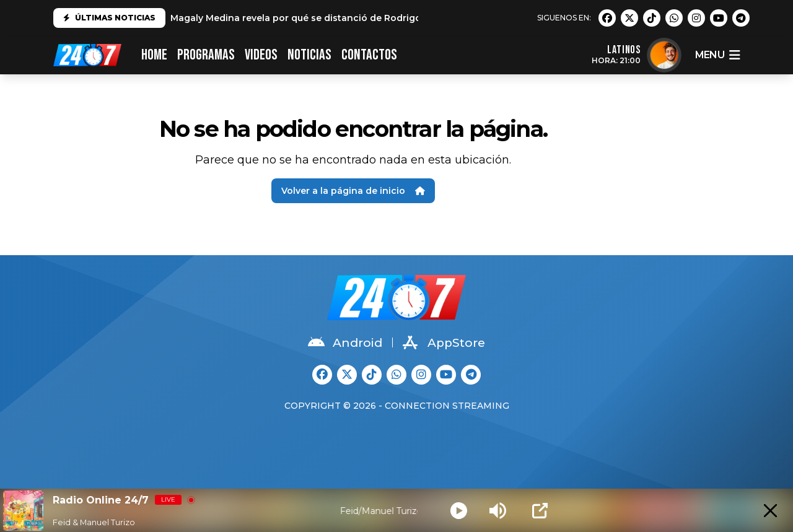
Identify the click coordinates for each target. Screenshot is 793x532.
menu (717, 55)
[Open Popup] (540, 511)
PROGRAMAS (206, 55)
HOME (154, 55)
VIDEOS (261, 55)
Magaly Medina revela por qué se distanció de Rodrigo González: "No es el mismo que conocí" (387, 18)
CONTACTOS (369, 55)
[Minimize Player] (770, 511)
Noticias (309, 55)
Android (345, 342)
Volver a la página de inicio (353, 191)
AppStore (444, 342)
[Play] (459, 511)
